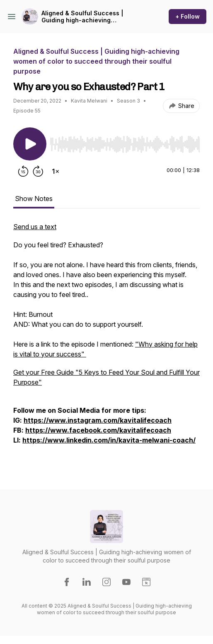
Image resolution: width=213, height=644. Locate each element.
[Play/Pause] (30, 144)
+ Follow (188, 16)
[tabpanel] (106, 342)
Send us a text (35, 227)
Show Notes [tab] (34, 199)
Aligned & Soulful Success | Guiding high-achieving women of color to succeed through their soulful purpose (82, 17)
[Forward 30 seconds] (38, 171)
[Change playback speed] (56, 171)
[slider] (125, 144)
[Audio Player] (125, 142)
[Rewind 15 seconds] (23, 171)
